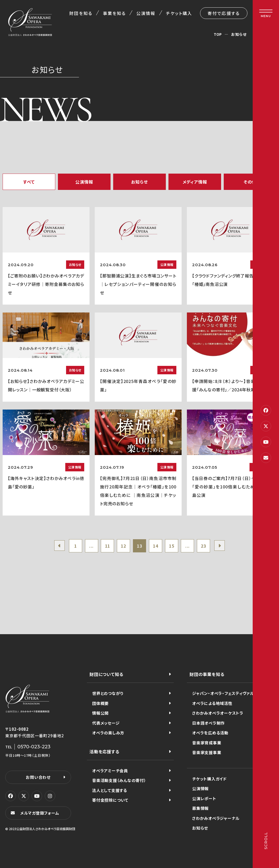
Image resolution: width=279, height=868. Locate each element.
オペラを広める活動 (210, 733)
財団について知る (106, 674)
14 (156, 546)
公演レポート (204, 798)
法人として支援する (110, 790)
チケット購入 (179, 13)
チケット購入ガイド (209, 779)
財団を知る (81, 13)
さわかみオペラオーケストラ (218, 713)
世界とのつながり (108, 693)
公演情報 (146, 13)
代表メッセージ (106, 723)
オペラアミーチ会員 (110, 771)
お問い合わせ (38, 777)
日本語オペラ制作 (208, 723)
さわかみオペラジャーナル (216, 818)
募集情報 (200, 808)
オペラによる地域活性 (212, 703)
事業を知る (114, 13)
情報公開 (100, 713)
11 (108, 546)
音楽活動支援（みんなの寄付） (119, 780)
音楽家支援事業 (207, 752)
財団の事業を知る (207, 674)
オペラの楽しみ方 (108, 733)
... (91, 546)
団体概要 (100, 703)
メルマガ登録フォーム (40, 813)
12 (123, 546)
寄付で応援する (224, 13)
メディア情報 (195, 182)
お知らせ (139, 182)
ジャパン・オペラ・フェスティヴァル (223, 693)
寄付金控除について (110, 800)
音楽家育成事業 (207, 743)
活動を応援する (104, 751)
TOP (218, 34)
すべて (29, 182)
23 (203, 546)
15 (172, 546)
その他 (250, 182)
